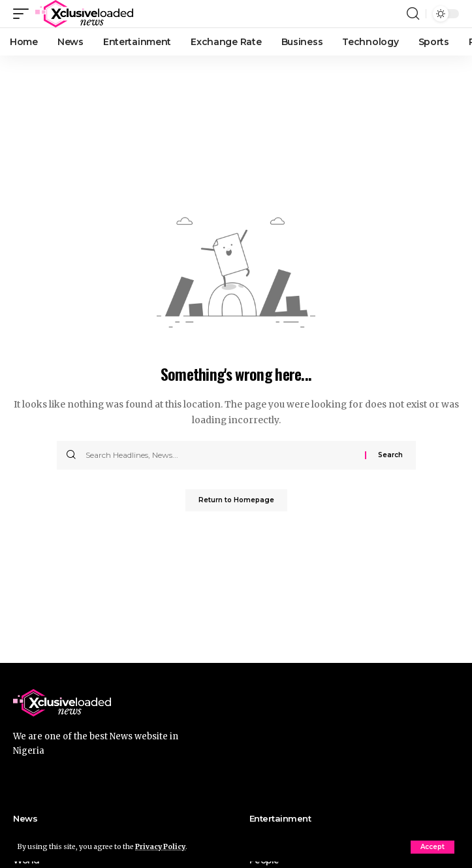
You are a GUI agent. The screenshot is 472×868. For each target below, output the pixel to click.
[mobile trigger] (24, 14)
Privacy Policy (160, 847)
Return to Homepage (236, 500)
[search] (413, 14)
